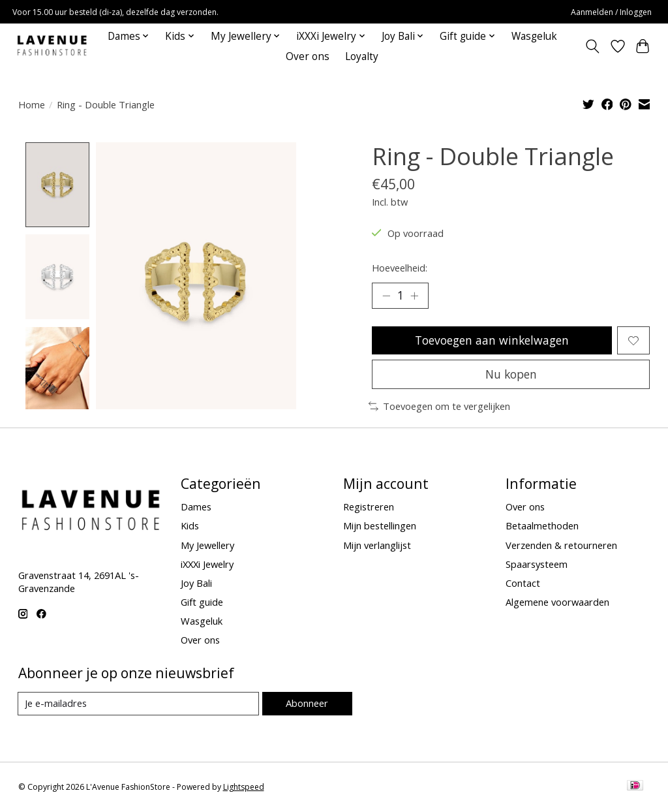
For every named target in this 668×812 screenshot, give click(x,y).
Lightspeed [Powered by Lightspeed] (244, 788)
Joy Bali (196, 584)
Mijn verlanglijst (377, 546)
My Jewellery (207, 546)
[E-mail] (139, 704)
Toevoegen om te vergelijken (439, 407)
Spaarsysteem (537, 565)
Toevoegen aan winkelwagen (492, 340)
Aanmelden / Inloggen (611, 12)
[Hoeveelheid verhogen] (414, 296)
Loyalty (362, 56)
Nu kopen (511, 375)
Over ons (308, 56)
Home (32, 104)
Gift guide (202, 602)
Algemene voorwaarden (557, 602)
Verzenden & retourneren (561, 546)
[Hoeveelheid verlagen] (386, 296)
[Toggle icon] (592, 46)
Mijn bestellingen (380, 526)
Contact (523, 584)
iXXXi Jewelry (207, 565)
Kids (190, 526)
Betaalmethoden (542, 526)
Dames (196, 507)
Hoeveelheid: (400, 268)
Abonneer (307, 704)
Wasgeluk (534, 36)
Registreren (369, 507)
